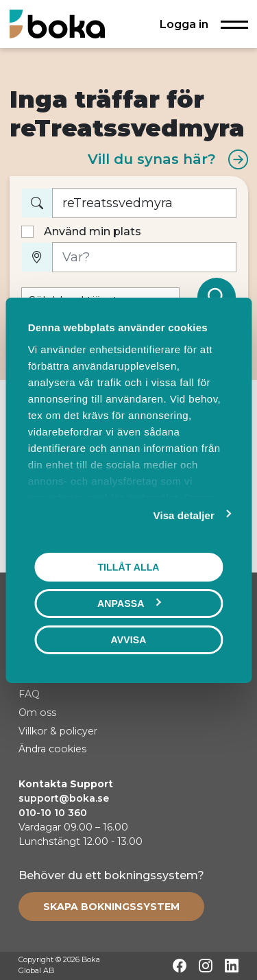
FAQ (29, 694)
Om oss (37, 713)
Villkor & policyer (58, 731)
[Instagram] (206, 966)
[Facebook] (180, 966)
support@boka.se (64, 798)
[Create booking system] (111, 907)
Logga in (184, 24)
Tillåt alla (128, 566)
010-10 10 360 (53, 813)
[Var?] (144, 258)
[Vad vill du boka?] (144, 203)
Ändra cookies (52, 749)
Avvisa (129, 639)
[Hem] (57, 24)
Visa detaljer (184, 515)
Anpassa (129, 603)
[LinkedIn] (232, 966)
